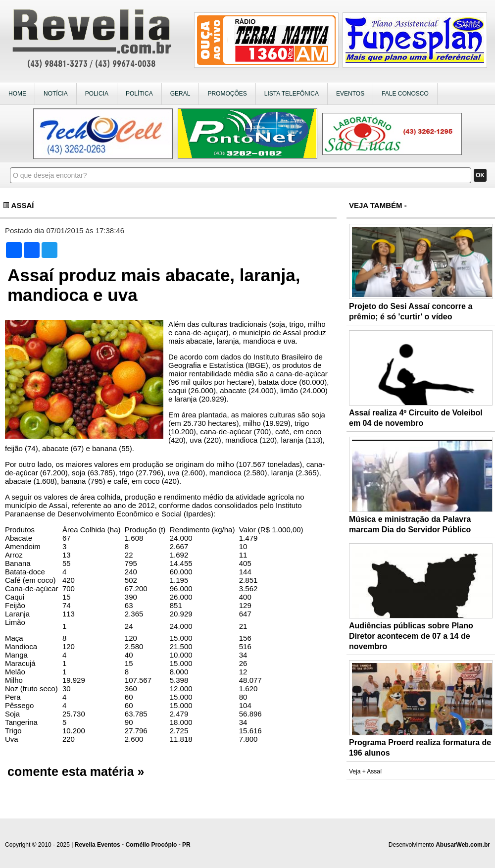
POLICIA (97, 94)
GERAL (180, 94)
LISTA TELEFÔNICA (292, 94)
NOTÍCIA (56, 94)
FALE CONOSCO (405, 94)
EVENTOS (350, 94)
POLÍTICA (139, 94)
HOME (17, 94)
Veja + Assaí (365, 771)
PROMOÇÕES (227, 94)
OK (480, 175)
